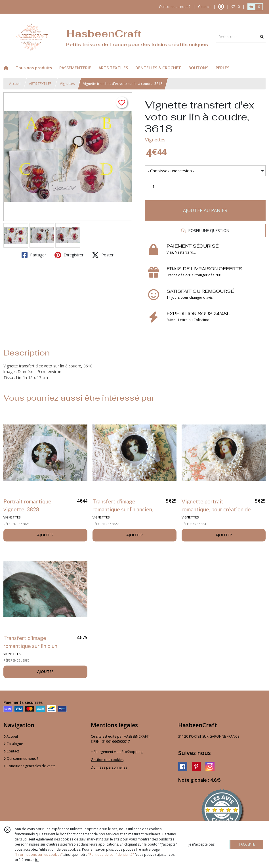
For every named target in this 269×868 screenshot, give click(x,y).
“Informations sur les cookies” (39, 855)
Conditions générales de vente (30, 766)
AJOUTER (45, 535)
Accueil (15, 84)
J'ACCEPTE (247, 844)
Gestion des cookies (107, 760)
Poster (103, 255)
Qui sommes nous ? (21, 759)
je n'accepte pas (201, 844)
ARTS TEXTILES (40, 84)
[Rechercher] (262, 37)
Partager (34, 255)
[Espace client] (221, 7)
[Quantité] (156, 187)
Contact (204, 7)
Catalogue (13, 744)
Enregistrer (69, 255)
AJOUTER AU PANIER (205, 210)
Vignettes (67, 84)
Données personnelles (109, 767)
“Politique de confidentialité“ (111, 855)
